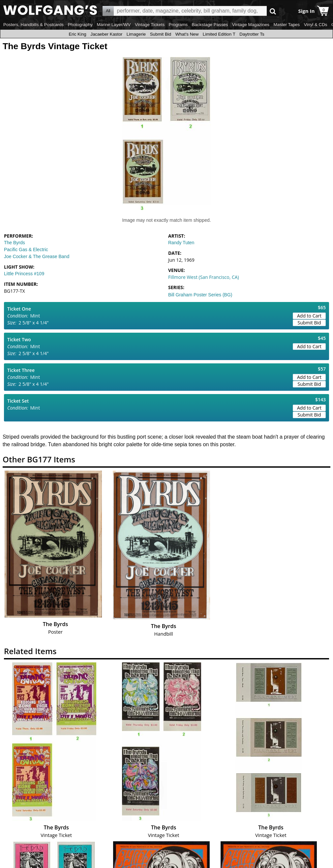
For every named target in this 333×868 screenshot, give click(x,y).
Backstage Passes (210, 25)
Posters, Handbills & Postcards (33, 25)
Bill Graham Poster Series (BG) (200, 295)
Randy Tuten (181, 243)
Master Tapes (287, 25)
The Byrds (15, 243)
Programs (178, 25)
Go (273, 11)
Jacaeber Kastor (106, 34)
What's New (187, 34)
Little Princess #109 (24, 274)
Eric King (77, 34)
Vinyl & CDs (316, 25)
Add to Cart (309, 316)
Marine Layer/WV (114, 25)
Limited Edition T (219, 34)
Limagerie (136, 34)
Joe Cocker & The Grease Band (37, 256)
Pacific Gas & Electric (26, 250)
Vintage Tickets (150, 25)
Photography (80, 25)
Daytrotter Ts (252, 34)
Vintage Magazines (251, 25)
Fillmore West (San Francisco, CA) (204, 277)
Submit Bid (161, 34)
